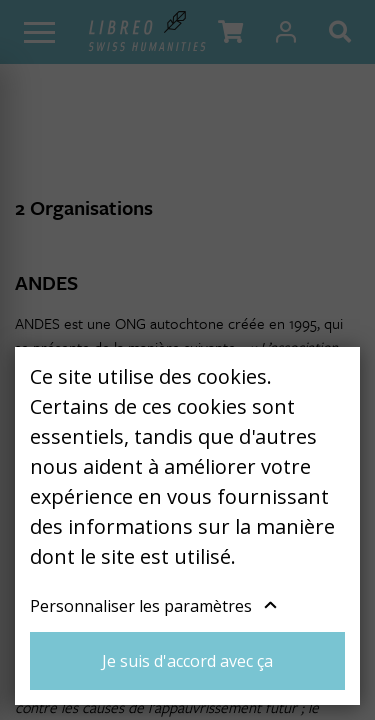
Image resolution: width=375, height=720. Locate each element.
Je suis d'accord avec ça (187, 661)
